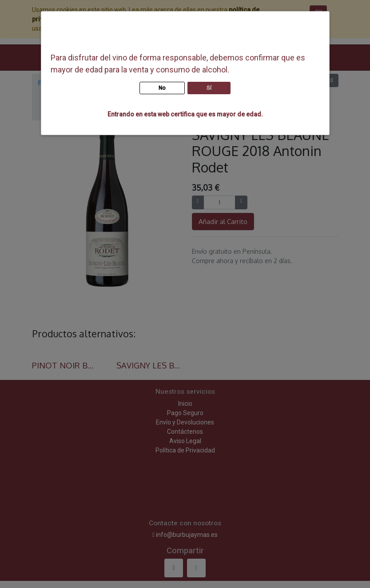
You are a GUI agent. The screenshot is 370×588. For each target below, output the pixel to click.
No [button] (162, 88)
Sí (209, 88)
